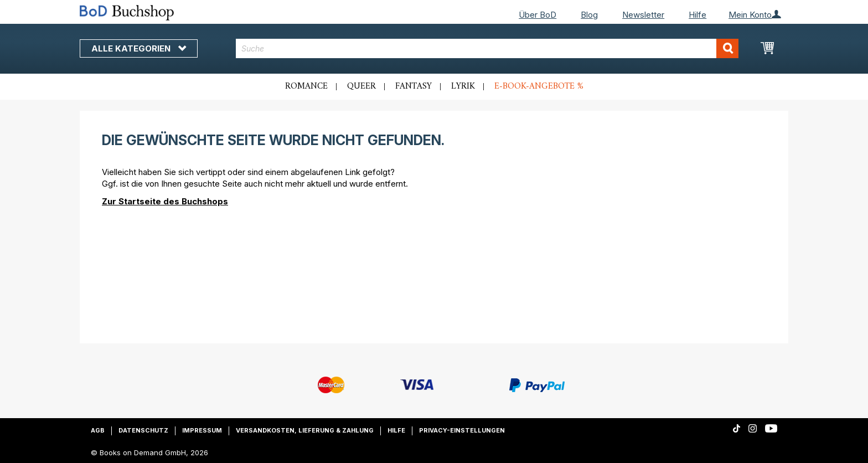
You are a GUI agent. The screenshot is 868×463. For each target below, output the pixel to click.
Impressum (202, 430)
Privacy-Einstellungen (462, 430)
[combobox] (487, 48)
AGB (98, 430)
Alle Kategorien (139, 48)
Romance (306, 86)
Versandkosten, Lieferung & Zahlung (305, 430)
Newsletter (643, 15)
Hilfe (697, 15)
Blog (589, 15)
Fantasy (414, 86)
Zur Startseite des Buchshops (165, 201)
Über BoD (538, 15)
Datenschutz (143, 430)
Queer (361, 86)
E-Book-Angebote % (539, 86)
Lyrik (463, 86)
